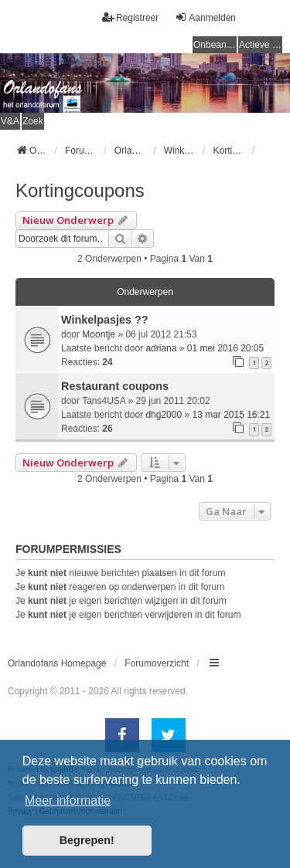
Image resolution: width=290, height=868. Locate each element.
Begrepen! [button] (87, 840)
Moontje (99, 334)
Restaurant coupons (115, 386)
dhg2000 (164, 415)
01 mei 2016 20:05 (225, 348)
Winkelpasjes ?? (105, 320)
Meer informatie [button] (68, 800)
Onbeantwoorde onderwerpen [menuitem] (215, 45)
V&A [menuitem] (10, 121)
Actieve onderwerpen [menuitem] (261, 45)
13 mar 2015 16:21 (231, 415)
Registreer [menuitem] (130, 17)
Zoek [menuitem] (33, 121)
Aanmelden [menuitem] (205, 17)
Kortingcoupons (80, 190)
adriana (161, 348)
